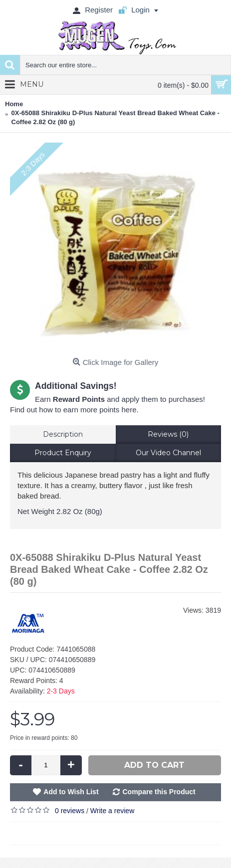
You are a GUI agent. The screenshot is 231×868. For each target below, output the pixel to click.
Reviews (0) (168, 434)
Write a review (112, 811)
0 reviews (70, 811)
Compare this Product (159, 792)
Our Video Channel (168, 453)
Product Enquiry (63, 453)
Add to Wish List (71, 792)
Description (63, 434)
